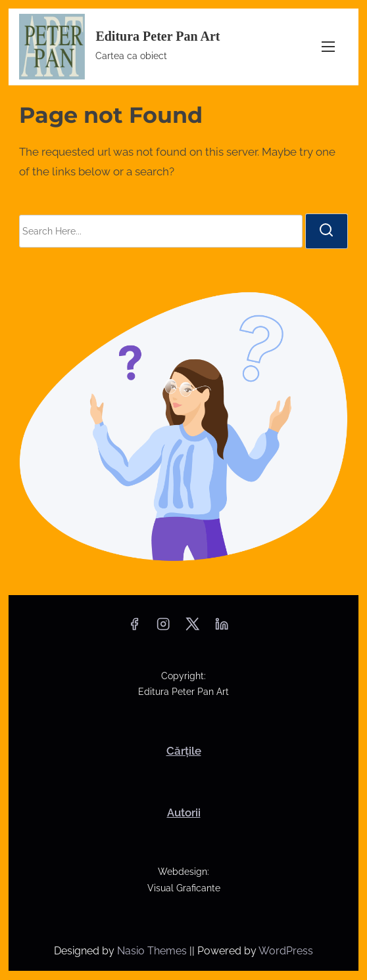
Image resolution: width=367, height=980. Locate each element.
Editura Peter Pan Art (158, 36)
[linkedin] (222, 628)
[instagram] (163, 628)
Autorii (184, 813)
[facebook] (134, 628)
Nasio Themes (153, 951)
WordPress (286, 951)
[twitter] (192, 628)
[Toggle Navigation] (328, 47)
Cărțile (184, 751)
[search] (326, 231)
